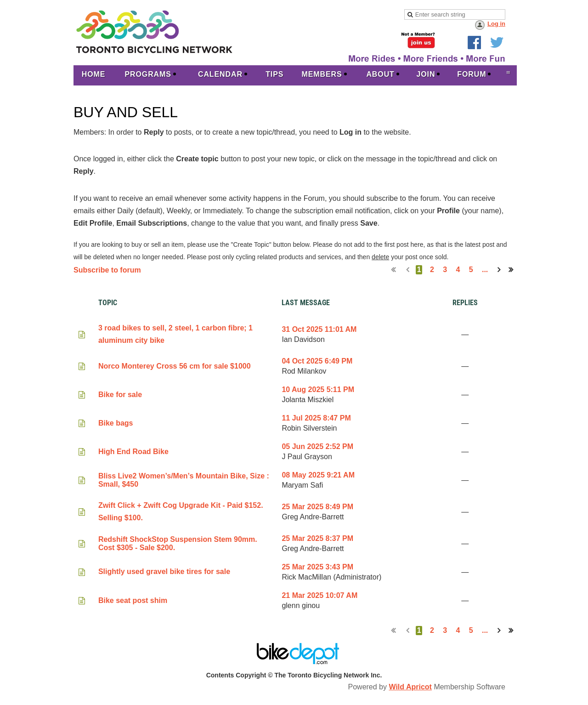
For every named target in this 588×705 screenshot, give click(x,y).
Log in (496, 24)
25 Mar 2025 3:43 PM (317, 567)
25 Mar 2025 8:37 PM (317, 538)
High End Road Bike (133, 452)
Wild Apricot (410, 687)
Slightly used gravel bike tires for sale (164, 571)
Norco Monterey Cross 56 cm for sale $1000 (175, 366)
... (485, 270)
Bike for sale (120, 395)
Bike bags (116, 423)
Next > (501, 270)
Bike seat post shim (133, 600)
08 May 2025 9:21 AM (318, 475)
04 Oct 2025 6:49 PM (317, 361)
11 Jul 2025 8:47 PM (316, 418)
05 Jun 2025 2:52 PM (317, 446)
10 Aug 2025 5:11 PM (318, 389)
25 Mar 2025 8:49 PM (317, 507)
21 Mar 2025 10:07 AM (319, 595)
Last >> (514, 270)
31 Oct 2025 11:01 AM (319, 329)
